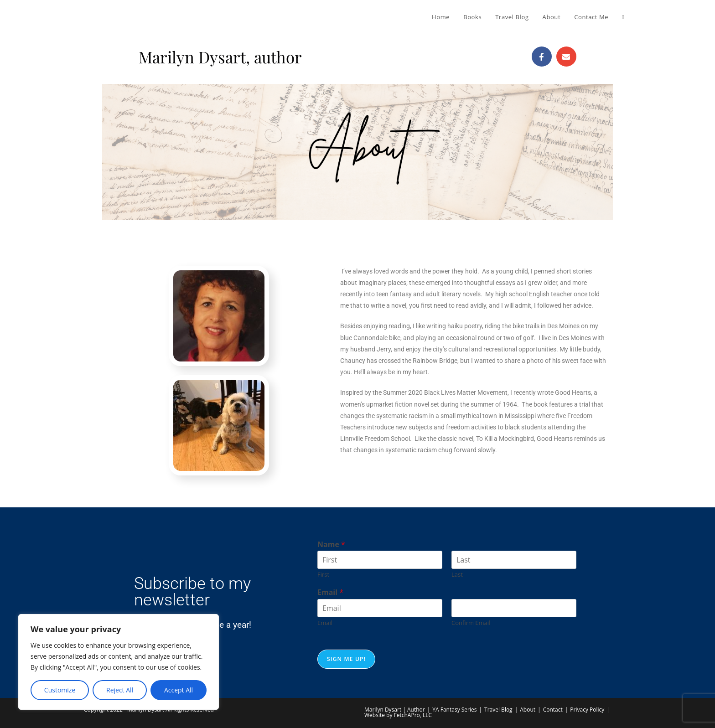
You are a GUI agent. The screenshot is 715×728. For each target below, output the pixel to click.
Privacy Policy (587, 710)
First (323, 575)
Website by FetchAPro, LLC (398, 715)
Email (330, 592)
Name (331, 545)
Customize (60, 690)
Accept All (179, 690)
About (528, 710)
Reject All (120, 690)
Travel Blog (498, 710)
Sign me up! (346, 659)
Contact (553, 710)
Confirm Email (471, 623)
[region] (119, 662)
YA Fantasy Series (454, 710)
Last (457, 575)
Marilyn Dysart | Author (395, 710)
